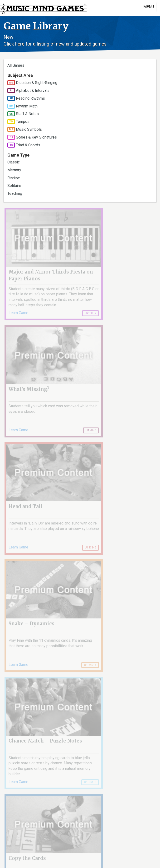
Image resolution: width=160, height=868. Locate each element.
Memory (14, 170)
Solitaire (14, 186)
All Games (16, 65)
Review (14, 178)
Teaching (15, 193)
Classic (14, 162)
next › (132, 753)
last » (147, 753)
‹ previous (32, 753)
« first (13, 753)
